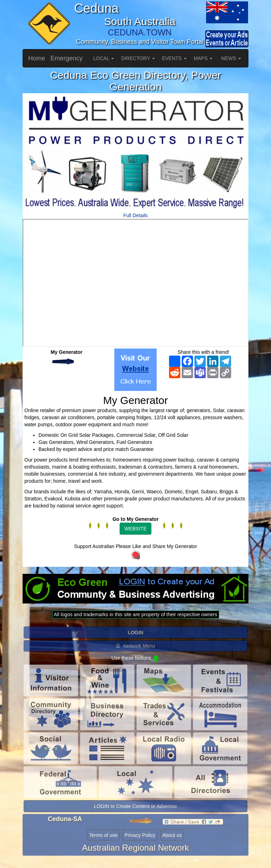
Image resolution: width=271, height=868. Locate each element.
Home (37, 58)
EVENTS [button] (174, 58)
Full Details (135, 215)
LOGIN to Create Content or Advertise (135, 806)
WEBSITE (135, 529)
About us (172, 835)
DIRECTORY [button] (138, 58)
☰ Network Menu (135, 646)
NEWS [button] (231, 58)
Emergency (67, 58)
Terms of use (103, 835)
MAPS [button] (203, 58)
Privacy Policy (140, 835)
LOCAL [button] (104, 58)
